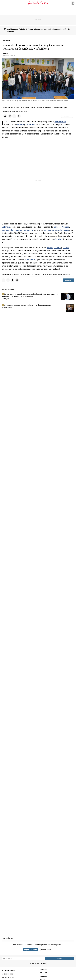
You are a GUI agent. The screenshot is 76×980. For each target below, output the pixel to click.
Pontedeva (28, 230)
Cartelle (57, 227)
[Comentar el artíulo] (67, 116)
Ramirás (18, 230)
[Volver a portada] (38, 3)
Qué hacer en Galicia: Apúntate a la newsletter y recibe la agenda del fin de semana (38, 30)
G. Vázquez (5, 299)
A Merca (65, 227)
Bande (21, 125)
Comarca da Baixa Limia (49, 275)
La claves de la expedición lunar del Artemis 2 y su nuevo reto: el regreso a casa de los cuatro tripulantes (30, 295)
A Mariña (43, 976)
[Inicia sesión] (72, 3)
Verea (67, 230)
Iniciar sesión (47, 950)
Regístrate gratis (30, 950)
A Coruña (43, 973)
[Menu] (3, 3)
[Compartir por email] (10, 116)
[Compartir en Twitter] (19, 116)
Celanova (30, 125)
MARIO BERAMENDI (7, 308)
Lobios (66, 247)
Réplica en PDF (8, 977)
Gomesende (7, 230)
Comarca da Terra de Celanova (30, 275)
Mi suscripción (7, 974)
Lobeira (57, 247)
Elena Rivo (61, 121)
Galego (43, 963)
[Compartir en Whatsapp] (5, 116)
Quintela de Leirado (53, 230)
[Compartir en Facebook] (14, 116)
